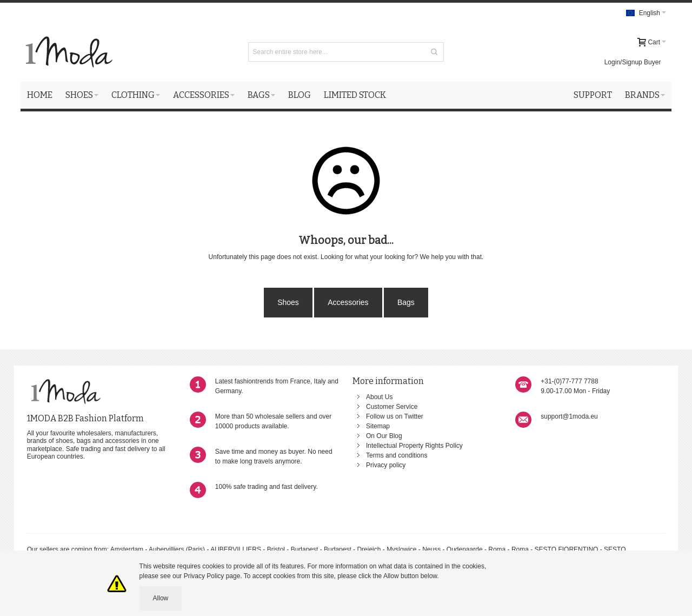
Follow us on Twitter (395, 416)
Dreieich (369, 549)
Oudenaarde (465, 549)
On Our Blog (384, 436)
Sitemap (378, 426)
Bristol (277, 549)
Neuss (431, 549)
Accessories (348, 302)
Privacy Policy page (212, 576)
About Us (379, 397)
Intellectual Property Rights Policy (414, 446)
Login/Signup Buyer (633, 62)
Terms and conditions (397, 455)
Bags (406, 302)
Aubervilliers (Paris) (177, 549)
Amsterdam (127, 549)
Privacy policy (386, 465)
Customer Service (392, 407)
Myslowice (401, 549)
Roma (497, 549)
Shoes (288, 302)
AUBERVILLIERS (236, 549)
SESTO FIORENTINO (567, 549)
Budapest (305, 549)
